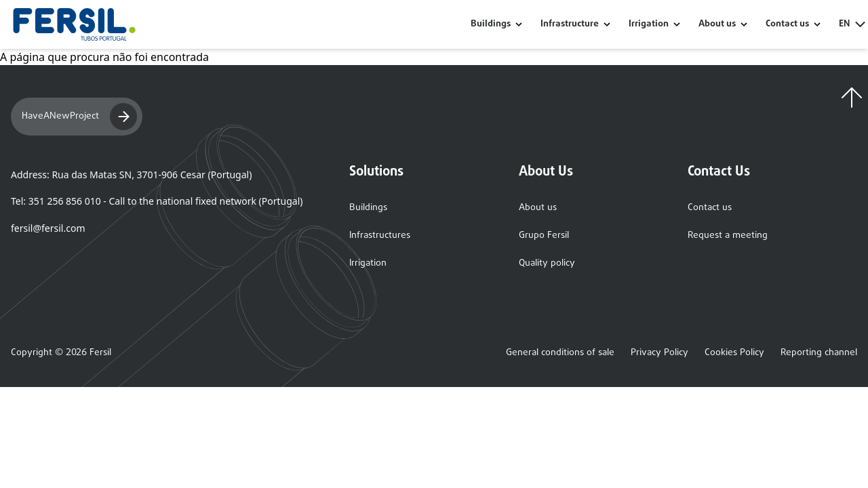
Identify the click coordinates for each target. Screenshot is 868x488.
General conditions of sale (560, 353)
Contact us (710, 208)
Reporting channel (819, 353)
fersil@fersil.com (48, 228)
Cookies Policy (734, 353)
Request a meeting (728, 236)
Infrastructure (570, 24)
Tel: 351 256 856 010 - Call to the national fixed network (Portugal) (157, 201)
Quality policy (547, 263)
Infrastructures (380, 236)
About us (538, 208)
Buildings (491, 24)
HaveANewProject (79, 117)
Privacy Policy (659, 353)
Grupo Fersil (544, 236)
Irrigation (649, 24)
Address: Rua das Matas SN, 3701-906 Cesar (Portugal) (131, 175)
